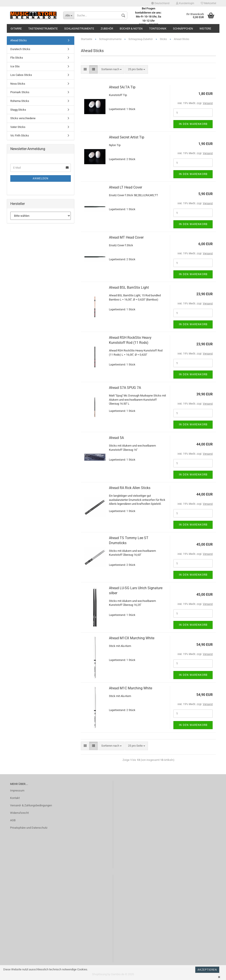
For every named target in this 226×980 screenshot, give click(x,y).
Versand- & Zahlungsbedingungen (31, 805)
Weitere (205, 29)
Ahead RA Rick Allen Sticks (130, 488)
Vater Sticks (18, 127)
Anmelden (41, 178)
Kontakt (15, 798)
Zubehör (107, 29)
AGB (13, 820)
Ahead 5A (116, 438)
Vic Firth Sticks (20, 135)
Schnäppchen (183, 29)
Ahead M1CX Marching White (132, 638)
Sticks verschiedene (23, 118)
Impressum (17, 790)
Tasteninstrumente (43, 29)
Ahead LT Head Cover (125, 187)
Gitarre (16, 29)
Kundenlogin (185, 3)
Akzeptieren (207, 970)
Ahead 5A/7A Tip (122, 87)
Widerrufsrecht (19, 813)
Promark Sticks (20, 92)
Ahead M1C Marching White (131, 688)
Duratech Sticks (20, 49)
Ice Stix (15, 66)
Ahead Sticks (19, 40)
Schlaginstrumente (79, 29)
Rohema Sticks (20, 101)
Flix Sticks (17, 58)
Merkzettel (208, 3)
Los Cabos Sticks (21, 75)
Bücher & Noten (131, 29)
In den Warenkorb (193, 124)
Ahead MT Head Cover (126, 237)
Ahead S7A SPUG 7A (125, 388)
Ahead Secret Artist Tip (127, 137)
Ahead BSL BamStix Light (129, 287)
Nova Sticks (18, 84)
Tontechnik (158, 29)
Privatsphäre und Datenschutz (29, 828)
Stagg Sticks (18, 110)
